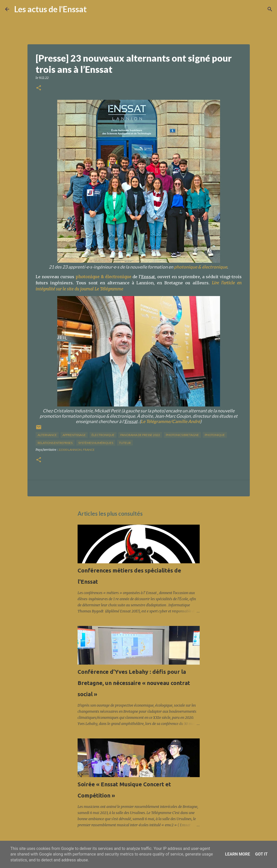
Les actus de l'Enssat (50, 9)
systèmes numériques (96, 443)
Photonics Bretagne (182, 435)
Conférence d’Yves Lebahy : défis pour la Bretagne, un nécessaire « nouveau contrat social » (134, 683)
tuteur (125, 443)
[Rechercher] (94, 9)
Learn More (238, 854)
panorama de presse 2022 (140, 435)
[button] (39, 88)
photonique (215, 435)
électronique (103, 435)
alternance (47, 435)
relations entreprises (55, 443)
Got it (261, 854)
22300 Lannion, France (77, 450)
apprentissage (74, 435)
